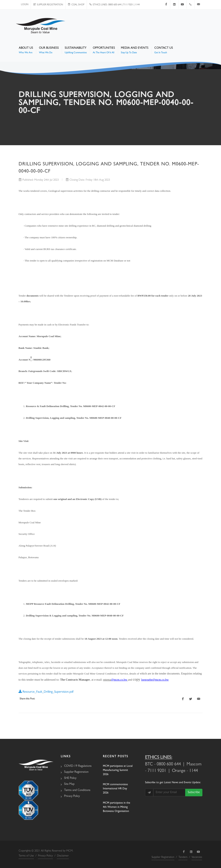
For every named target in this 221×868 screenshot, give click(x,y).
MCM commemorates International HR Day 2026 (115, 789)
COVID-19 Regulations (78, 766)
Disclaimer (63, 856)
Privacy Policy (72, 796)
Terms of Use (26, 856)
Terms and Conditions (77, 790)
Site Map (69, 784)
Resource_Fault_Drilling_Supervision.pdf (46, 691)
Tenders (183, 857)
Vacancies (197, 857)
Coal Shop (76, 5)
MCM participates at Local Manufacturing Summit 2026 (118, 770)
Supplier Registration (48, 5)
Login (25, 5)
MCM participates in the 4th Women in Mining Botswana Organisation (117, 807)
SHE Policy (70, 778)
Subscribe (194, 793)
